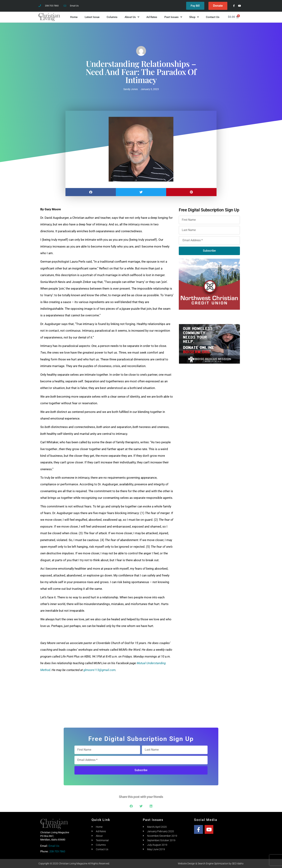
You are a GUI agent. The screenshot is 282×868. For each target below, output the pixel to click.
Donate (218, 6)
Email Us (54, 846)
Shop (194, 17)
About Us (132, 17)
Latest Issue (92, 17)
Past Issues (173, 17)
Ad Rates (152, 17)
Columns (112, 17)
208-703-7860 (57, 852)
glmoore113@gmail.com (99, 670)
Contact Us (213, 17)
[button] (91, 192)
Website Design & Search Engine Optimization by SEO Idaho (211, 864)
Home (74, 17)
